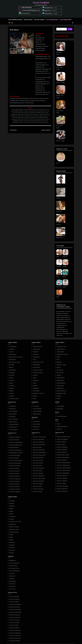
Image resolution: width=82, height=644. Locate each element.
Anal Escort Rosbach (14, 599)
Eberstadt (12, 386)
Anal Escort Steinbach (15, 615)
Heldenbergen (36, 365)
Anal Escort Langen (38, 491)
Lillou (58, 257)
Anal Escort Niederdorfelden (64, 463)
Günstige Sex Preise (14, 568)
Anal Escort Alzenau (14, 440)
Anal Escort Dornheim (15, 471)
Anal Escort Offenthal (62, 481)
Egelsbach (12, 388)
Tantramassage (13, 427)
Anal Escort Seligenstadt (15, 612)
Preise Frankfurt (28, 20)
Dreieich (11, 383)
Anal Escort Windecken (15, 636)
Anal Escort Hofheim (38, 460)
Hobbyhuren (12, 576)
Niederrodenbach (61, 383)
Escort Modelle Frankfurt (15, 20)
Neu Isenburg (60, 373)
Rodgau (11, 509)
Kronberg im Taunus (62, 347)
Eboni (58, 163)
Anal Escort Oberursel (62, 476)
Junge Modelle (60, 406)
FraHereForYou (48, 8)
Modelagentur (13, 581)
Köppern (35, 396)
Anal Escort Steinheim (15, 617)
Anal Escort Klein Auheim (39, 478)
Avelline (65, 267)
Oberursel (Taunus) (61, 391)
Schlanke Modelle (37, 411)
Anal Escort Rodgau (14, 597)
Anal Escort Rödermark (62, 491)
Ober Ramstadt (60, 386)
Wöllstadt (12, 553)
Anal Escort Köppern (38, 484)
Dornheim (12, 380)
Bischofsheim (13, 370)
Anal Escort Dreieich (14, 473)
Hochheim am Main (38, 370)
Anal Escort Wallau (14, 625)
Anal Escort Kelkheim (38, 473)
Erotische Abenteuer (14, 563)
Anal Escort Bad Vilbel (15, 455)
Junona (58, 224)
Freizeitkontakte (13, 566)
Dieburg (11, 378)
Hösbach (35, 375)
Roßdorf (11, 514)
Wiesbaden (12, 545)
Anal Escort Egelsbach (15, 479)
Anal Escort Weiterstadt (15, 630)
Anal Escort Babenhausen (16, 445)
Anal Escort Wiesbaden (15, 633)
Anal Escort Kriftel (37, 486)
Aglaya (64, 287)
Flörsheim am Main (14, 399)
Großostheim (36, 357)
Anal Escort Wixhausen (15, 638)
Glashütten (36, 352)
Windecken (12, 548)
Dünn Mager (36, 406)
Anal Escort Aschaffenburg (16, 442)
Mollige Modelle (37, 414)
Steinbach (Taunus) (14, 527)
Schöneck (12, 519)
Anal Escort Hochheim (38, 458)
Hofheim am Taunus (38, 373)
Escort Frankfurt (41, 3)
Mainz (58, 360)
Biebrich (11, 367)
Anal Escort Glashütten (39, 439)
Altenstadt (12, 349)
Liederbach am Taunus (62, 354)
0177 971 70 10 (24, 13)
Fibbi (58, 297)
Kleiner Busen (36, 421)
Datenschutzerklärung (62, 426)
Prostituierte (12, 584)
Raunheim (12, 503)
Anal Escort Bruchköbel (15, 463)
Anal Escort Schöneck (15, 607)
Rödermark (12, 506)
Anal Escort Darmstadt (15, 466)
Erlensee (11, 393)
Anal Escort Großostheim (39, 445)
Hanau (35, 360)
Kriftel (34, 399)
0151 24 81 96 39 (27, 7)
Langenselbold (60, 352)
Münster (59, 367)
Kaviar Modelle (13, 414)
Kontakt (58, 424)
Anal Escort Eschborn (15, 487)
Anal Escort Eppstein (14, 481)
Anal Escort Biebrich (14, 458)
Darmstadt (12, 375)
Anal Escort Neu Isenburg (63, 457)
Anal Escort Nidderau (62, 460)
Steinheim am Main (14, 529)
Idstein (35, 378)
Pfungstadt (12, 501)
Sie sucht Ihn (13, 589)
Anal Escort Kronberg (38, 489)
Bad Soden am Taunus (15, 362)
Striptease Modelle (14, 424)
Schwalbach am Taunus (15, 522)
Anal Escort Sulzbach (15, 620)
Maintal (58, 357)
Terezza (65, 257)
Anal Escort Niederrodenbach (64, 468)
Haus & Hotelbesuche (15, 571)
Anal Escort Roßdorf (14, 602)
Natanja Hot (60, 237)
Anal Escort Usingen (14, 623)
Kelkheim (35, 386)
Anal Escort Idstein (38, 465)
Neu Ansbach (60, 370)
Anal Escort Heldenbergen (39, 452)
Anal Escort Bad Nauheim (16, 450)
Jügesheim (36, 380)
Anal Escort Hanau (37, 447)
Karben (35, 383)
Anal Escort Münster (62, 452)
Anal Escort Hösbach (38, 463)
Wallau (11, 537)
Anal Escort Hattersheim (39, 450)
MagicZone (46, 11)
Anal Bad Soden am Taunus (16, 453)
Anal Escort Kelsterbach (39, 476)
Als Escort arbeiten (39, 20)
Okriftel (58, 399)
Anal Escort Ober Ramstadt (63, 470)
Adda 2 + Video (61, 82)
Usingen (11, 535)
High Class (12, 573)
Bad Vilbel (12, 365)
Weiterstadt (12, 542)
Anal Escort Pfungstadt (62, 486)
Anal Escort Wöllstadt (15, 641)
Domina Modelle (13, 411)
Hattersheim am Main (38, 362)
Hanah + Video (60, 141)
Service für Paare (13, 419)
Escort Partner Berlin (62, 416)
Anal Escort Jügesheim (39, 468)
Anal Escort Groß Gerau (39, 442)
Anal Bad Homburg (14, 447)
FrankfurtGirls (47, 14)
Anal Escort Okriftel (61, 483)
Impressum (59, 429)
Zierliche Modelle (37, 409)
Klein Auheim (36, 391)
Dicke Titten (36, 429)
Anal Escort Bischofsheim (16, 460)
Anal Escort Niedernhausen (63, 465)
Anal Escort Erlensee (14, 484)
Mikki (58, 277)
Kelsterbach (36, 388)
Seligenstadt (12, 524)
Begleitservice (13, 560)
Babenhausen (13, 354)
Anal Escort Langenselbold (63, 437)
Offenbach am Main (61, 393)
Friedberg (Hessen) (38, 347)
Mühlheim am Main (61, 365)
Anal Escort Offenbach (62, 478)
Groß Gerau (36, 354)
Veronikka (59, 287)
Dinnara (58, 185)
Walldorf (11, 540)
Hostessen (12, 579)
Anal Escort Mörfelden (62, 447)
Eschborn (12, 396)
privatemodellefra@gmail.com (31, 10)
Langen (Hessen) (61, 349)
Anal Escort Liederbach (62, 439)
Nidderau (59, 375)
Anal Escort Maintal (61, 442)
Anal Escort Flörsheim (15, 489)
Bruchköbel (12, 373)
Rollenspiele (12, 417)
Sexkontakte (12, 586)
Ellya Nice (59, 211)
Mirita (64, 277)
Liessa (58, 198)
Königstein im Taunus (38, 393)
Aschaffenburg (13, 347)
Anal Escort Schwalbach (15, 610)
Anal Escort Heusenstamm (39, 455)
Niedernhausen (60, 380)
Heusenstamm (36, 367)
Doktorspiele (12, 409)
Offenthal (59, 396)
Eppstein (11, 391)
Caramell (59, 267)
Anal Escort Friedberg (15, 492)
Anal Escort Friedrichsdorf (39, 437)
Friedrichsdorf (36, 349)
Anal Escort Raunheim (62, 489)
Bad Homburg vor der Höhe (16, 357)
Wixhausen (12, 550)
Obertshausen (60, 388)
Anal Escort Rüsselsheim (15, 604)
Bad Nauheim (13, 360)
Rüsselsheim (12, 516)
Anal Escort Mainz (61, 444)
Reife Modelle (60, 409)
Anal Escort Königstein (39, 481)
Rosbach (11, 511)
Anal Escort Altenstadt (15, 437)
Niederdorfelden (61, 378)
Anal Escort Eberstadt (15, 476)
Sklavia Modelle (13, 422)
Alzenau (11, 352)
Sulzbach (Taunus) (14, 532)
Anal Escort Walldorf (14, 628)
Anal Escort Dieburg (14, 468)
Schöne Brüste (36, 424)
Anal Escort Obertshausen (63, 473)
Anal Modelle (13, 406)
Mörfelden (59, 362)
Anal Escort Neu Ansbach (63, 455)
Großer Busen (36, 427)
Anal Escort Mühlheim (62, 450)
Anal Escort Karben (38, 471)
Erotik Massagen (13, 430)
